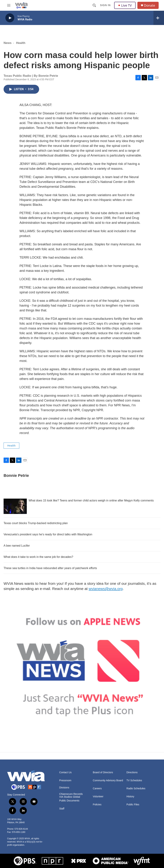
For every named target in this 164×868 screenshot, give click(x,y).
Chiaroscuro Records (71, 794)
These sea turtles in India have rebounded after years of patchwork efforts (50, 568)
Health (21, 43)
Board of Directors (103, 772)
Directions (132, 772)
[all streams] (159, 18)
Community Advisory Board (108, 780)
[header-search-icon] (94, 5)
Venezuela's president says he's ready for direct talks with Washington (48, 534)
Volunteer (98, 797)
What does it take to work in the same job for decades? (38, 557)
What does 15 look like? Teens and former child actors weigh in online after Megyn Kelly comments (91, 500)
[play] (10, 18)
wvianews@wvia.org (106, 589)
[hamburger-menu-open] (9, 5)
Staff (62, 809)
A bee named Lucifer (17, 546)
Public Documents (69, 801)
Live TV (125, 5)
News (8, 43)
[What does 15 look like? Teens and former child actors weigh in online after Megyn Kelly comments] (15, 506)
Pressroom (65, 780)
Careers (97, 788)
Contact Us (65, 772)
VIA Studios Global (70, 797)
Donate (150, 5)
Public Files (133, 805)
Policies (97, 805)
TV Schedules (134, 780)
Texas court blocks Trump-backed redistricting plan (36, 523)
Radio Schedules (136, 788)
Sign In (105, 5)
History (130, 797)
